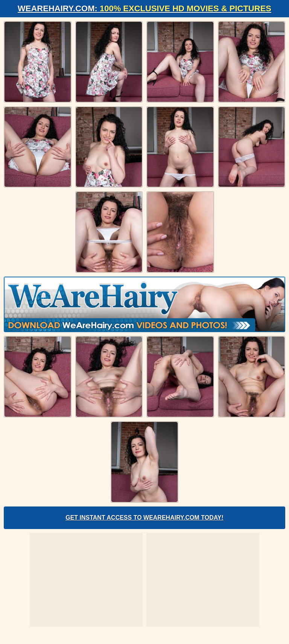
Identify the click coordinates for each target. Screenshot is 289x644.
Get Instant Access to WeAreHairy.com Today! (144, 518)
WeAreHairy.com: (144, 8)
